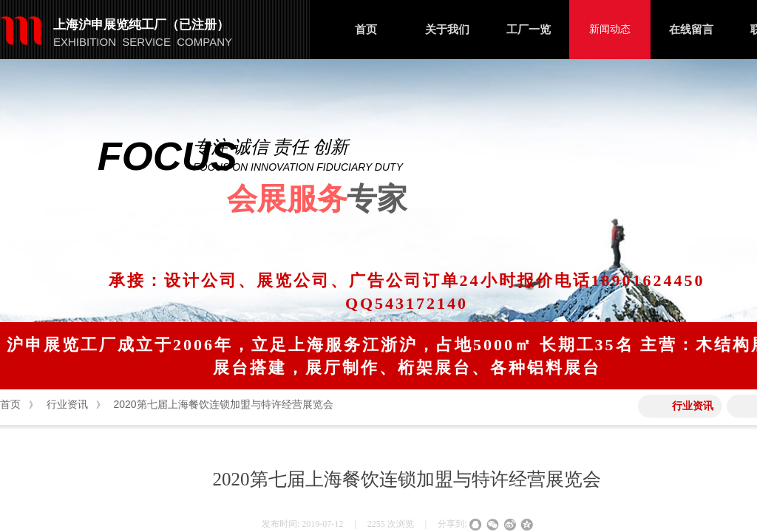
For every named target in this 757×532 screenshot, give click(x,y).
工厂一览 (529, 30)
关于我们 (447, 30)
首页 (366, 30)
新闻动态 (610, 29)
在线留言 (691, 30)
